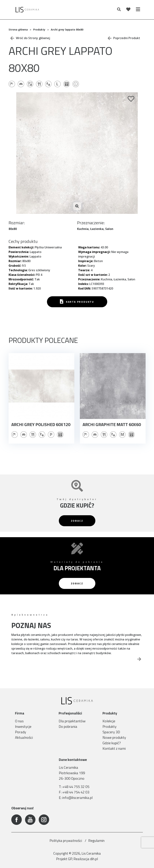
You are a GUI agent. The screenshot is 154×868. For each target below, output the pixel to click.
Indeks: (83, 284)
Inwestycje (23, 726)
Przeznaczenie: (89, 279)
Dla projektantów (72, 721)
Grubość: (15, 266)
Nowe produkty (114, 737)
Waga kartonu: (89, 247)
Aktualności (24, 737)
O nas (19, 721)
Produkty (110, 726)
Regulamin (96, 840)
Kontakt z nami (114, 748)
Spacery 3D (111, 732)
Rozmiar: (15, 261)
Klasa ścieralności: (22, 275)
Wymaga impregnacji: (94, 252)
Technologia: (18, 270)
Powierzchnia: (19, 252)
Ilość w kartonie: (21, 288)
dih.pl (94, 859)
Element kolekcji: (21, 247)
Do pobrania (68, 726)
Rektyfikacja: (18, 284)
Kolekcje (109, 721)
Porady (21, 732)
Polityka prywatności (66, 840)
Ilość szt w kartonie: (93, 275)
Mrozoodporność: (21, 279)
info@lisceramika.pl (77, 798)
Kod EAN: (85, 288)
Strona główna (18, 30)
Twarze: (84, 270)
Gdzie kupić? (112, 743)
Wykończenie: (19, 256)
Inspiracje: (86, 261)
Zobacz (77, 521)
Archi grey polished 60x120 (41, 424)
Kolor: (82, 266)
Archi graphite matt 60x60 (112, 424)
